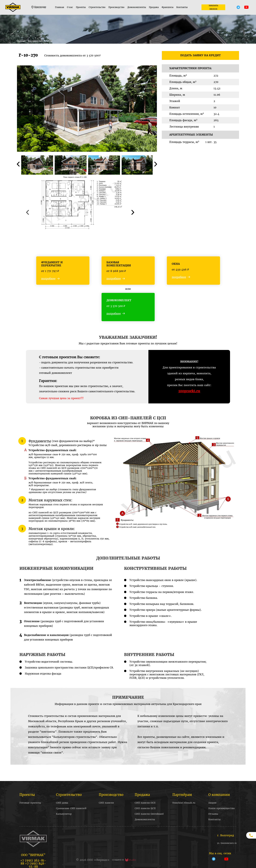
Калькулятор (64, 814)
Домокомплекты (137, 7)
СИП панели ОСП (145, 803)
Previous (18, 165)
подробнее (48, 279)
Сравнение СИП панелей (71, 808)
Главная (60, 7)
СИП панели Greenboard (149, 814)
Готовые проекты (30, 803)
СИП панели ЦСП (145, 808)
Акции (212, 803)
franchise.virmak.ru (184, 803)
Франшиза (168, 7)
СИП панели (106, 803)
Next (156, 165)
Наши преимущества (221, 808)
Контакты (182, 7)
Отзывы (213, 814)
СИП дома (62, 803)
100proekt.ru (189, 391)
